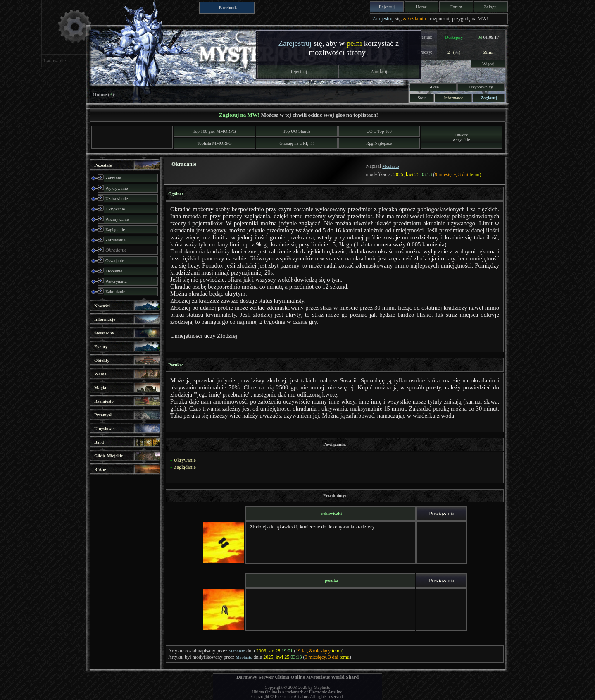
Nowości (102, 306)
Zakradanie (115, 292)
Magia (100, 388)
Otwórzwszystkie (461, 137)
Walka (100, 374)
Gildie (433, 87)
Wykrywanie (117, 188)
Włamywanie (117, 219)
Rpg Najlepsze (379, 143)
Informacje (105, 319)
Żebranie (113, 178)
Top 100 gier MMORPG (214, 131)
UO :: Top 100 (379, 131)
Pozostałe (103, 165)
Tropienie (114, 271)
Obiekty (102, 360)
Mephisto (390, 166)
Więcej (488, 64)
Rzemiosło (104, 401)
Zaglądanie (115, 230)
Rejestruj (387, 7)
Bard (99, 442)
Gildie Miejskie (109, 456)
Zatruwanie (115, 240)
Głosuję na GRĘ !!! (296, 143)
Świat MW (104, 333)
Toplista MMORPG (214, 143)
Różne (100, 469)
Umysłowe (104, 429)
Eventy (101, 347)
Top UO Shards (297, 131)
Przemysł (103, 415)
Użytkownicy (481, 87)
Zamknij (379, 72)
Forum (456, 7)
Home (421, 7)
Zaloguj (491, 7)
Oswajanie (115, 261)
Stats (422, 98)
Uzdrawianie (117, 199)
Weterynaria (116, 281)
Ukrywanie (115, 209)
